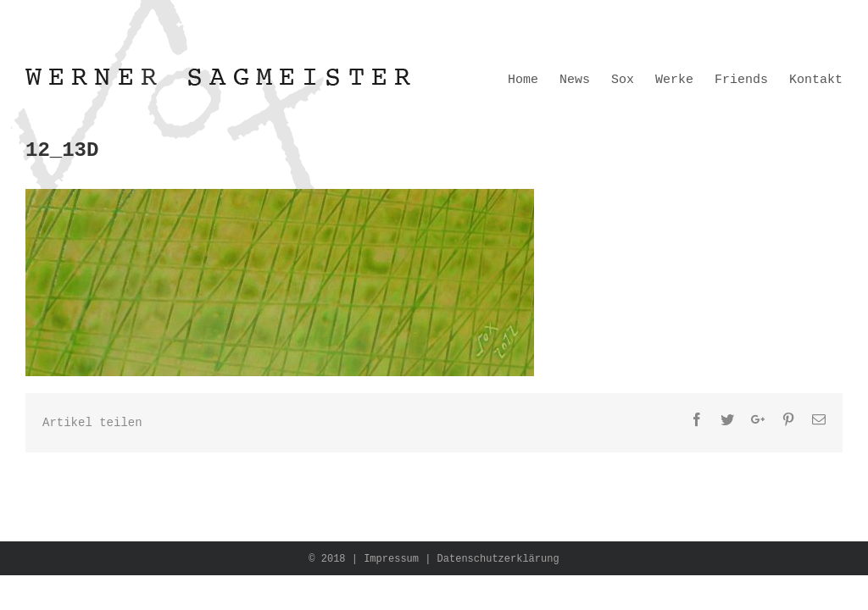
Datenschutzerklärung (498, 559)
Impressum (391, 559)
